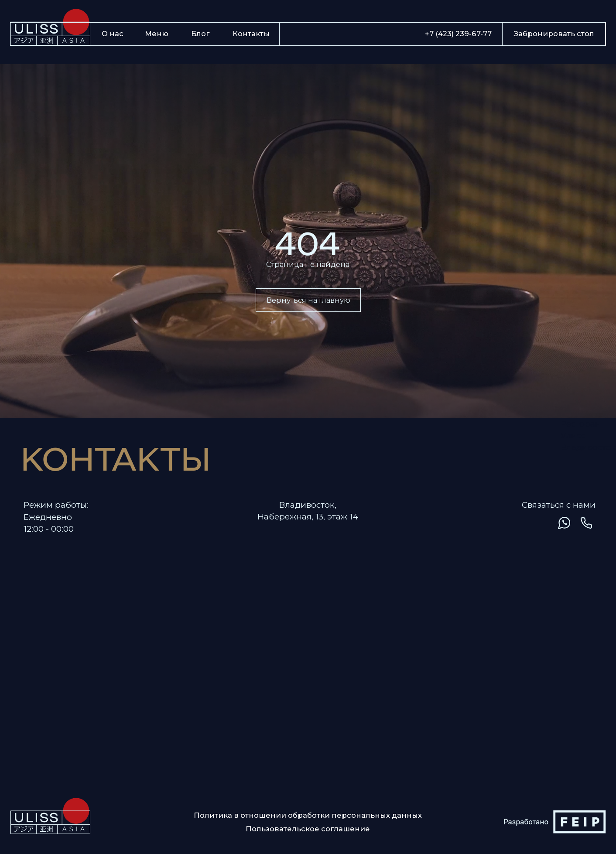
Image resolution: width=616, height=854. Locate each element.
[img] (541, 523)
